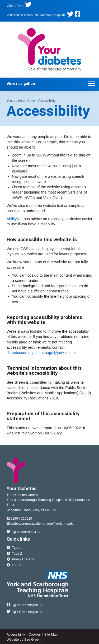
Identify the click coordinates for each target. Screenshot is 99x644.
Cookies (35, 634)
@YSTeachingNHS (24, 605)
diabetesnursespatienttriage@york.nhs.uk (42, 353)
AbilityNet (15, 219)
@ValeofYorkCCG (23, 532)
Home (31, 101)
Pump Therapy (20, 559)
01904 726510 (19, 518)
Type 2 (14, 553)
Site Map (51, 634)
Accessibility (16, 634)
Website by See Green (24, 639)
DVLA (14, 565)
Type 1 (14, 548)
